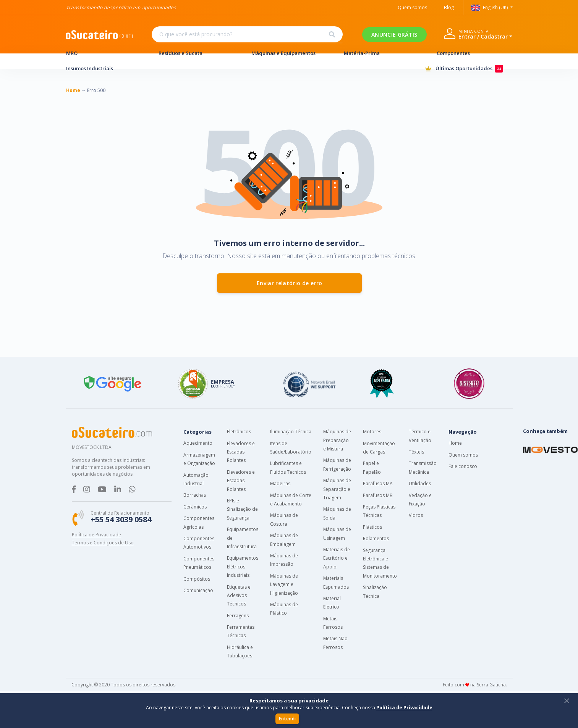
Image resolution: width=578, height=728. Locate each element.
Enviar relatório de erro (289, 283)
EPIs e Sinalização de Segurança (242, 509)
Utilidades (420, 483)
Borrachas (195, 495)
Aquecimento (198, 443)
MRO (104, 53)
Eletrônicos (239, 432)
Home (455, 443)
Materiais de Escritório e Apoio (337, 558)
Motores (372, 432)
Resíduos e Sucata (196, 53)
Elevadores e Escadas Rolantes (241, 452)
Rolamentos (376, 538)
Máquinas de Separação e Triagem (337, 489)
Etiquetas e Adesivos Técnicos (239, 596)
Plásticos (372, 527)
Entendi (287, 719)
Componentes (474, 53)
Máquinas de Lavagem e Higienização (284, 584)
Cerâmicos (195, 507)
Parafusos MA (378, 483)
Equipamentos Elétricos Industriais (243, 567)
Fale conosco (463, 466)
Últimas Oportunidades (469, 69)
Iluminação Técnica (291, 432)
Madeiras (280, 483)
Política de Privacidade (96, 535)
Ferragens (238, 616)
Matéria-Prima (382, 53)
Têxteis (416, 452)
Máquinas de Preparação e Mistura (337, 440)
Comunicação (198, 590)
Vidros (416, 515)
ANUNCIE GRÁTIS (394, 35)
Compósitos (197, 579)
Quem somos (463, 455)
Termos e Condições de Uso (103, 543)
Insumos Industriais (104, 68)
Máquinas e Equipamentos (289, 53)
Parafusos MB (378, 495)
